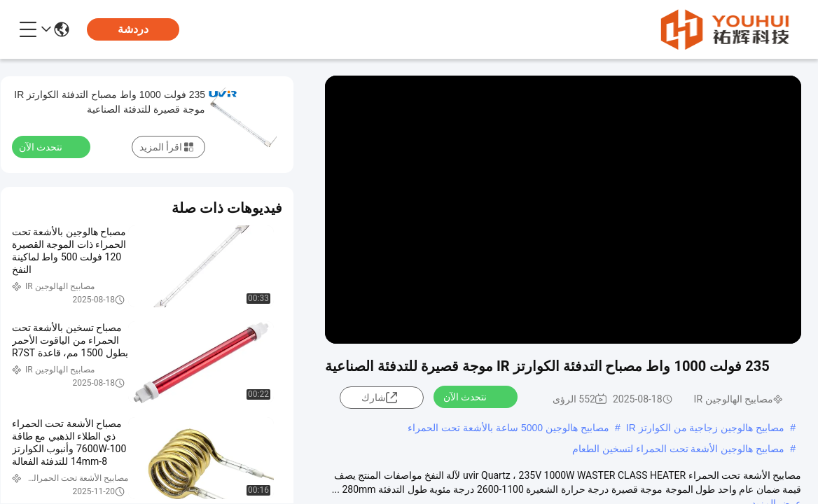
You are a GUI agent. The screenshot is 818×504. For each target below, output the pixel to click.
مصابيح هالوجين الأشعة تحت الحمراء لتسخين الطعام (678, 449)
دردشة (133, 29)
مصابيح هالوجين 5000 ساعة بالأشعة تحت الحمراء (508, 428)
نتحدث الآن (473, 396)
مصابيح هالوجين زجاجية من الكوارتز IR (705, 428)
